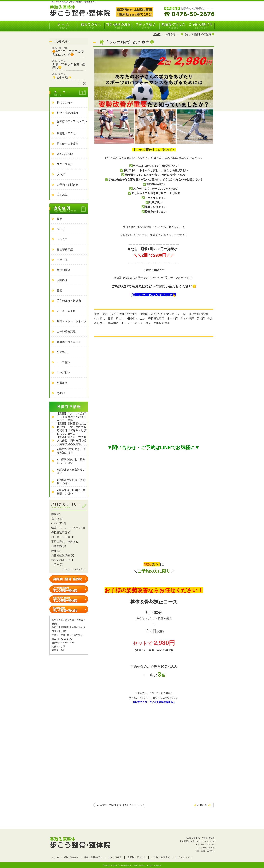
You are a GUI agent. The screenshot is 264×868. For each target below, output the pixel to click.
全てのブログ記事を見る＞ (74, 569)
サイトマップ (182, 857)
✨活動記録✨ (202, 805)
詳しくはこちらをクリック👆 (154, 295)
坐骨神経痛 (63, 270)
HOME (157, 34)
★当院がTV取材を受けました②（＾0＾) (121, 805)
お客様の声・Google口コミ (72, 123)
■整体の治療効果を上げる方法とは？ (71, 451)
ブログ (61, 174)
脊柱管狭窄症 (65, 249)
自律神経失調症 (66, 332)
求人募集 (62, 195)
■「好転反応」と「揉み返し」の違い (71, 461)
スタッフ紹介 (146, 26)
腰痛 (59, 219)
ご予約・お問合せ (201, 26)
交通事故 (62, 383)
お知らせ (170, 34)
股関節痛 (62, 280)
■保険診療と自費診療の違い (71, 471)
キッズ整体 (63, 373)
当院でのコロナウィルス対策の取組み (153, 702)
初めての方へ (91, 26)
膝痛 (59, 290)
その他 (61, 393)
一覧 (83, 83)
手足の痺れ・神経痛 (69, 301)
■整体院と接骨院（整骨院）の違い (71, 482)
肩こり (61, 229)
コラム (55, 564)
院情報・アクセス (173, 26)
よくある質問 (65, 154)
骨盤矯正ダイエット (69, 342)
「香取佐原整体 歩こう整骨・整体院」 (132, 865)
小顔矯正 (62, 352)
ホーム (63, 26)
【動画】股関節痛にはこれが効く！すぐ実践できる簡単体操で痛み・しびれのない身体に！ (72, 429)
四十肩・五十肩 (66, 311)
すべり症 (62, 260)
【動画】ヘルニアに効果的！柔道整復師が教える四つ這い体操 (72, 417)
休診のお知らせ (61, 560)
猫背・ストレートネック (72, 321)
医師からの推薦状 (68, 144)
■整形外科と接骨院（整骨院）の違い (71, 492)
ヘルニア (62, 239)
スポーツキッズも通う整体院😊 (69, 66)
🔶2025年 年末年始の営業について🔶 (68, 53)
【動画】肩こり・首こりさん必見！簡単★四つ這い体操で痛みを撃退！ (72, 441)
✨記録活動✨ (62, 77)
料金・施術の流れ (118, 26)
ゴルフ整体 (63, 362)
